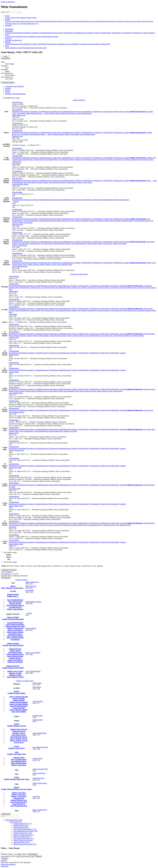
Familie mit (79, 274)
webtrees (4, 861)
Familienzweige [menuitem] (21, 37)
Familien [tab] (8, 88)
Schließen (5, 859)
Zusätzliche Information (9, 570)
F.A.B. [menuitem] (17, 18)
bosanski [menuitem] (8, 21)
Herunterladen (33, 854)
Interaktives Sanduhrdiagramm (41, 112)
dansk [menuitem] (23, 21)
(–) (14, 820)
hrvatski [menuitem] (71, 21)
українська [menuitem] (30, 24)
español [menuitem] (60, 21)
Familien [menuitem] (13, 37)
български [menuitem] (9, 24)
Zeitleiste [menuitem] (152, 33)
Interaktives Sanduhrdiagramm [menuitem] (42, 33)
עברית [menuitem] (36, 24)
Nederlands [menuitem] (100, 21)
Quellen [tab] (8, 90)
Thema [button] (7, 16)
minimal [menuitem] (23, 18)
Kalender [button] (8, 38)
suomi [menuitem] (134, 21)
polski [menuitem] (106, 21)
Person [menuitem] (69, 44)
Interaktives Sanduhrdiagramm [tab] (15, 94)
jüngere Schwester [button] (13, 666)
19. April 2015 (6, 574)
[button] (17, 102)
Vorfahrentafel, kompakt (121, 112)
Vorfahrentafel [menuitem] (127, 33)
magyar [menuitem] (94, 21)
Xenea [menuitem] (34, 18)
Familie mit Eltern (79, 100)
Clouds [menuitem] (8, 18)
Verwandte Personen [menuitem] (86, 44)
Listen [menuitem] (7, 37)
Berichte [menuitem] (8, 44)
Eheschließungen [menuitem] (26, 44)
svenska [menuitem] (139, 21)
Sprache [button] (8, 19)
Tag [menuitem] (13, 40)
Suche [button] (7, 46)
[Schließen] (2, 853)
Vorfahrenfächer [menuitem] (106, 33)
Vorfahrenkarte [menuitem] (117, 33)
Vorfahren (78, 112)
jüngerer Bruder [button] (13, 594)
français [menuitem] (65, 21)
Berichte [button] (8, 42)
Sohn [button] (17, 752)
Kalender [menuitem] (8, 40)
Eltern (4, 588)
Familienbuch (26, 112)
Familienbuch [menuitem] (27, 33)
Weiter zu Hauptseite (8, 2)
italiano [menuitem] (83, 21)
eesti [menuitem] (32, 21)
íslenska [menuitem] (77, 21)
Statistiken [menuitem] (90, 33)
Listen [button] (7, 35)
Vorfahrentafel (108, 112)
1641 (16, 822)
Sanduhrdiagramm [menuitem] (80, 33)
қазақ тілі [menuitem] (16, 24)
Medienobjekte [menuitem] (47, 37)
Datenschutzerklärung (8, 864)
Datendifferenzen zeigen (11, 98)
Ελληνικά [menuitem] (150, 21)
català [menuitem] (13, 21)
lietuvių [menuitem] (88, 21)
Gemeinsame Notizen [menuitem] (34, 37)
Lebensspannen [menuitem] (58, 33)
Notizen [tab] (8, 92)
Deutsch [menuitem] (28, 21)
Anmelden (8, 26)
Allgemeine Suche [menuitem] (16, 48)
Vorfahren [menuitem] (97, 33)
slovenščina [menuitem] (127, 21)
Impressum (5, 866)
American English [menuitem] (40, 21)
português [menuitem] (112, 21)
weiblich (8, 83)
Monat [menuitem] (17, 40)
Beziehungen (17, 112)
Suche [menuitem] (7, 48)
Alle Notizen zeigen (9, 562)
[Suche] (21, 13)
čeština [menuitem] (18, 21)
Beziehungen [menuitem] (18, 33)
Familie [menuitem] (35, 44)
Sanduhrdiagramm (68, 112)
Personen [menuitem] (55, 37)
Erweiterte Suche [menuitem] (41, 48)
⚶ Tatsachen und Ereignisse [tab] (14, 86)
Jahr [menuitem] (21, 40)
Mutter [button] (13, 586)
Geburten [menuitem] (54, 44)
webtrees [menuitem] (29, 18)
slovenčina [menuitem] (119, 21)
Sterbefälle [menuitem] (75, 44)
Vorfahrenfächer (87, 112)
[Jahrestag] (17, 854)
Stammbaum (9, 29)
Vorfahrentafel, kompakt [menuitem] (141, 33)
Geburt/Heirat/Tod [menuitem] (44, 44)
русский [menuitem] (23, 24)
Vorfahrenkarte (98, 112)
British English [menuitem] (52, 21)
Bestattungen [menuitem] (16, 44)
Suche (3, 12)
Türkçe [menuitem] (144, 21)
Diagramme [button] (9, 31)
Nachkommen (57, 112)
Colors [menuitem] (13, 18)
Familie (10, 596)
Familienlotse (6, 578)
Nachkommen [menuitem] (69, 33)
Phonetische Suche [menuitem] (29, 48)
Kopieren (39, 856)
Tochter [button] (17, 691)
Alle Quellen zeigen (9, 552)
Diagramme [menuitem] (9, 33)
